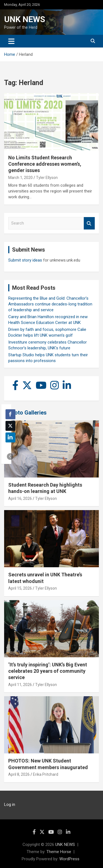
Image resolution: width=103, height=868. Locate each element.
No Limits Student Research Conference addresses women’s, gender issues (45, 164)
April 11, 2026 (20, 685)
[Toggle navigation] (11, 41)
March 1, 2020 (20, 178)
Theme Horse (59, 852)
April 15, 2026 (20, 588)
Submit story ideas (25, 260)
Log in (10, 804)
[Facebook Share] (10, 414)
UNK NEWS (25, 19)
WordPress (69, 859)
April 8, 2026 (19, 774)
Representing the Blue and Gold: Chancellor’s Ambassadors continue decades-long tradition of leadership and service (50, 304)
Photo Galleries (27, 413)
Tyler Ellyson (47, 178)
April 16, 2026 (20, 498)
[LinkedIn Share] (10, 437)
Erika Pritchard (46, 774)
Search (89, 223)
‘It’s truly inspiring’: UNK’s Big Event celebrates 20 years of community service (48, 671)
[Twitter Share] (10, 426)
